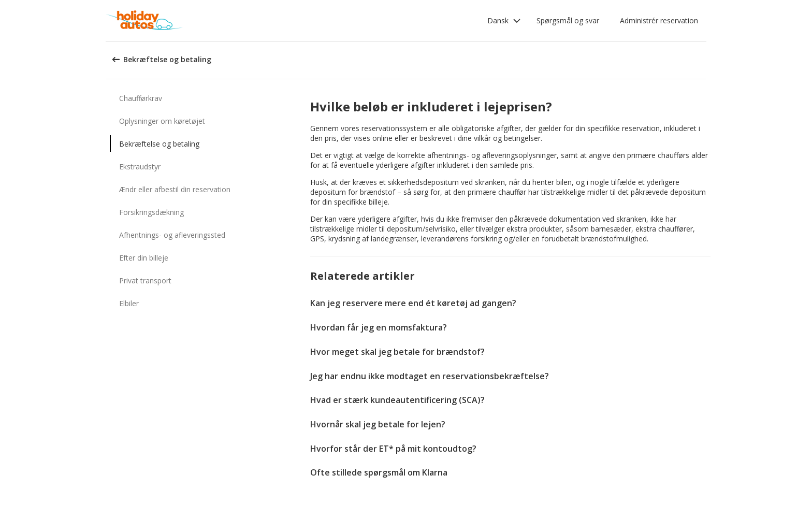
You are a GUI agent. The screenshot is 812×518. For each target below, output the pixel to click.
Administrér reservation (659, 20)
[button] (504, 21)
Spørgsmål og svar (568, 20)
